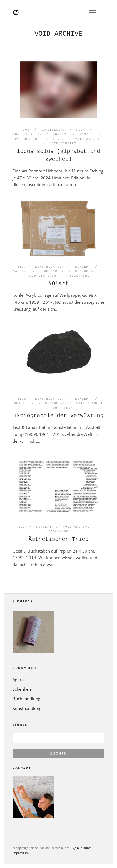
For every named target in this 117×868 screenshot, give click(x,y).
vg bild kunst (82, 848)
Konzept (61, 135)
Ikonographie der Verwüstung (59, 416)
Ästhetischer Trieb (59, 539)
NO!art (59, 284)
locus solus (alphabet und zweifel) (59, 155)
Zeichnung (80, 276)
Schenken (22, 689)
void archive (89, 139)
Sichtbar (49, 271)
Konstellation (28, 135)
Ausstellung (53, 130)
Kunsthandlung (27, 708)
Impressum (21, 853)
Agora (18, 679)
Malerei (21, 271)
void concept (63, 144)
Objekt (21, 403)
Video (59, 139)
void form (63, 408)
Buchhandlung (26, 699)
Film (81, 130)
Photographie (29, 139)
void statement (43, 276)
